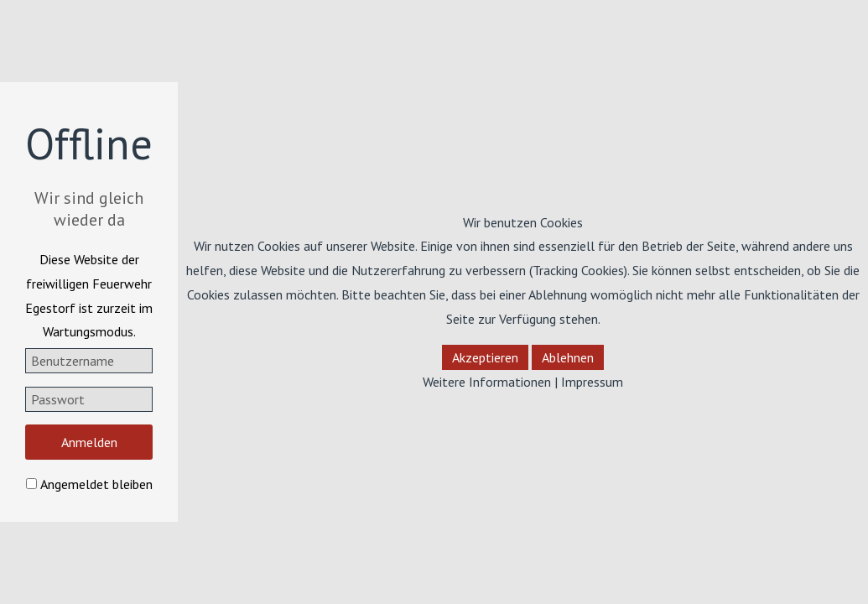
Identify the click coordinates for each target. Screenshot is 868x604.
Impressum (592, 382)
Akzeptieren (485, 357)
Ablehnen (568, 357)
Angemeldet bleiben (96, 484)
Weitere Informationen (487, 382)
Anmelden (89, 442)
